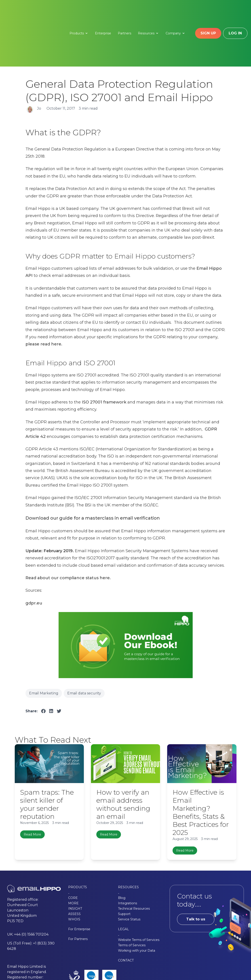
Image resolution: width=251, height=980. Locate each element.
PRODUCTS (78, 843)
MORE (73, 859)
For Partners (78, 894)
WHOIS (74, 875)
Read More (32, 790)
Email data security (84, 649)
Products (79, 11)
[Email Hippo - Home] (32, 11)
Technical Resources (134, 864)
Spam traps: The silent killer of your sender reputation (47, 760)
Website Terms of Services (139, 895)
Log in (235, 11)
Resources (148, 11)
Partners (124, 11)
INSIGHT (75, 864)
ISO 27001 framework (104, 357)
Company (175, 11)
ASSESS (74, 869)
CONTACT (126, 916)
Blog (122, 853)
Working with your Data (137, 906)
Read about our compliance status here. (68, 533)
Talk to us (196, 875)
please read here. (44, 299)
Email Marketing (44, 649)
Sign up (208, 11)
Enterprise (103, 11)
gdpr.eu (34, 558)
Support (124, 869)
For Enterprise (79, 885)
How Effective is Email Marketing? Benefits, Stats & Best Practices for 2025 (201, 768)
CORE (73, 853)
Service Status (129, 875)
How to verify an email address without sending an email (123, 760)
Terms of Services (132, 901)
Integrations (128, 859)
